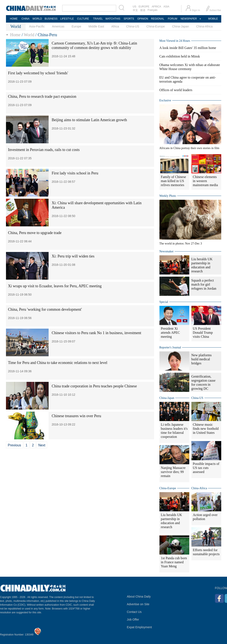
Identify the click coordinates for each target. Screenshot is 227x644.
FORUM (173, 19)
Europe (76, 26)
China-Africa (205, 26)
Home (15, 35)
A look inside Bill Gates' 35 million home (188, 48)
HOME (14, 19)
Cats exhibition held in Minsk (180, 56)
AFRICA (156, 7)
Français (153, 10)
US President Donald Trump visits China (203, 333)
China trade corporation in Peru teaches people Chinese (94, 386)
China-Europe (156, 26)
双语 (143, 10)
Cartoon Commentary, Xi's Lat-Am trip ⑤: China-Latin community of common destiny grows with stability (95, 45)
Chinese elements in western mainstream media (205, 181)
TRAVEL (98, 19)
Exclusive (165, 100)
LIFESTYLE (67, 19)
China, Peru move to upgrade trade (35, 233)
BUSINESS (51, 19)
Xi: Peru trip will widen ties (73, 256)
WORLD (37, 19)
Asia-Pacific (37, 26)
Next (42, 445)
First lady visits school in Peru (75, 173)
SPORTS (129, 19)
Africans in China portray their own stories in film (189, 148)
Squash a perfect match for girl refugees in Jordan (204, 284)
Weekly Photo (168, 196)
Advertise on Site (138, 604)
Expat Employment (139, 627)
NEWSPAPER (189, 19)
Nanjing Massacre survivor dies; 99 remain (173, 472)
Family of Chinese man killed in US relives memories (174, 181)
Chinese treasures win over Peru (77, 416)
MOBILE (213, 19)
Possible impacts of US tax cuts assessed (206, 468)
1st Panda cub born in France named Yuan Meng (174, 562)
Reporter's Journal (170, 347)
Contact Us (134, 612)
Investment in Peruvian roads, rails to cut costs (44, 150)
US (135, 7)
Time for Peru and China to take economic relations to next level (58, 363)
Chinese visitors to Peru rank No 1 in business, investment (97, 333)
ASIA (166, 7)
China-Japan (180, 26)
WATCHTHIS (113, 19)
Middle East (96, 26)
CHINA (25, 19)
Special (164, 302)
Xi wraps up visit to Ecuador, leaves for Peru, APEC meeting (55, 286)
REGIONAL (158, 19)
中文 (135, 10)
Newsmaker (167, 251)
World (29, 35)
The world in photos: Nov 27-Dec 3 (181, 244)
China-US (133, 26)
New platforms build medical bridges (202, 359)
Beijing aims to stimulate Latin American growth (89, 120)
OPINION (143, 19)
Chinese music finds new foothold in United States (206, 429)
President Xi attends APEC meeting (170, 333)
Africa (115, 26)
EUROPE (144, 7)
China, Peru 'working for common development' (45, 309)
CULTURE (83, 19)
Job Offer (133, 620)
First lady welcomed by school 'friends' (38, 73)
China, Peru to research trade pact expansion (42, 96)
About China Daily (139, 597)
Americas (58, 26)
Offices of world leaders (176, 90)
